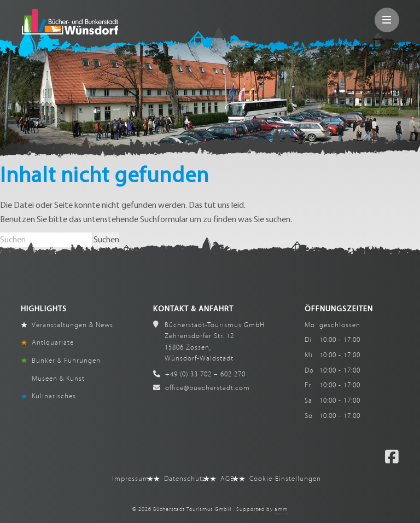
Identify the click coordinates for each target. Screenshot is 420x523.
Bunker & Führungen (66, 361)
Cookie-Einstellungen (285, 479)
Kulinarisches (54, 396)
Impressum (131, 479)
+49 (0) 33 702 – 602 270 (199, 374)
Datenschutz (185, 479)
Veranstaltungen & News (72, 325)
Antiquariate (53, 342)
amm (281, 509)
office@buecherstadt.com (202, 388)
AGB (227, 479)
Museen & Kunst (58, 379)
